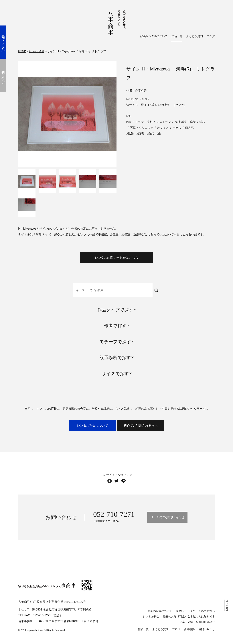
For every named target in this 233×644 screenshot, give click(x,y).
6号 (129, 116)
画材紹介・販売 (185, 617)
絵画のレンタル (6, 42)
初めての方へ (207, 617)
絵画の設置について (160, 617)
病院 (193, 121)
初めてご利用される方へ (153, 430)
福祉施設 (180, 121)
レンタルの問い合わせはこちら (116, 259)
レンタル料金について (80, 430)
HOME (23, 51)
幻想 (141, 133)
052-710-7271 (103, 521)
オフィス (163, 127)
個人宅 (189, 127)
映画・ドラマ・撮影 (139, 121)
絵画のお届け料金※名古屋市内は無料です (189, 622)
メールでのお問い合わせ (167, 523)
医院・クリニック (142, 127)
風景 (131, 133)
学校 (202, 121)
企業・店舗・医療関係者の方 (197, 628)
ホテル (177, 127)
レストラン (164, 121)
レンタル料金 (151, 622)
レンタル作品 (39, 51)
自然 (151, 133)
